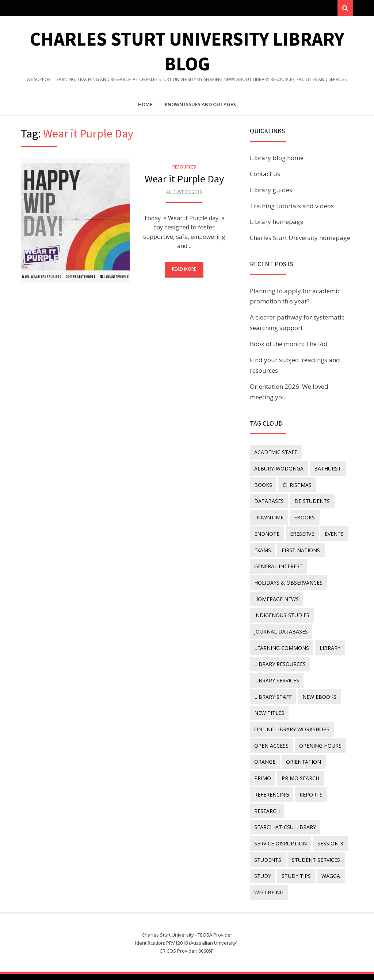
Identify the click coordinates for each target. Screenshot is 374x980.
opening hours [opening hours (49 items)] (320, 725)
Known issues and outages (200, 105)
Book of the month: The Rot (289, 344)
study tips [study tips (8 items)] (296, 852)
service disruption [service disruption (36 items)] (280, 820)
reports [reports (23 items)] (311, 772)
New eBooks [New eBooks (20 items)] (271, 692)
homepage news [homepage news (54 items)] (276, 596)
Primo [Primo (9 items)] (263, 756)
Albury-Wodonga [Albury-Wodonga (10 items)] (279, 469)
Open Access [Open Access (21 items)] (271, 725)
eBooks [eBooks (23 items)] (304, 517)
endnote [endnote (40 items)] (267, 533)
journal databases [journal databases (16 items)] (281, 629)
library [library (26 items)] (330, 645)
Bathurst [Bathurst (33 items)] (327, 469)
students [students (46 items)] (268, 836)
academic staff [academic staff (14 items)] (276, 453)
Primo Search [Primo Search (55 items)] (300, 756)
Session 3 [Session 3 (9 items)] (330, 820)
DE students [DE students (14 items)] (312, 501)
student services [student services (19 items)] (316, 836)
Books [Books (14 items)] (263, 485)
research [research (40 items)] (267, 788)
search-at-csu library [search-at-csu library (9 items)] (285, 804)
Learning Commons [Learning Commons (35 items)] (282, 645)
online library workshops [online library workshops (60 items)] (292, 708)
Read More (184, 270)
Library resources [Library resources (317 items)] (280, 660)
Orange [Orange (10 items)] (265, 740)
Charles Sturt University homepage (300, 238)
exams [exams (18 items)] (263, 549)
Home (145, 105)
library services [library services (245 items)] (277, 676)
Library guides (271, 191)
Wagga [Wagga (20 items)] (330, 852)
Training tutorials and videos (292, 207)
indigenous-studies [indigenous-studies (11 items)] (282, 613)
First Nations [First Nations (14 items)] (300, 549)
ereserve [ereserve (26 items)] (302, 533)
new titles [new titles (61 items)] (313, 692)
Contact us (265, 175)
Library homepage (277, 222)
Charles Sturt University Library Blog (210, 964)
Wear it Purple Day (184, 179)
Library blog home (277, 158)
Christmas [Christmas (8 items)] (297, 485)
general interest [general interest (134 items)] (278, 565)
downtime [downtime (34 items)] (269, 517)
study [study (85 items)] (263, 852)
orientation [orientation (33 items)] (303, 740)
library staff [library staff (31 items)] (328, 676)
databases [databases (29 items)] (269, 501)
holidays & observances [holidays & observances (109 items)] (288, 580)
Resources (184, 168)
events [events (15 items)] (333, 533)
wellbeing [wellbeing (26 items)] (269, 868)
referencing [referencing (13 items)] (272, 772)
